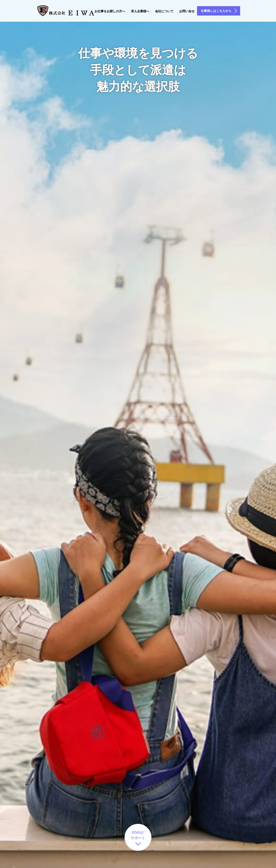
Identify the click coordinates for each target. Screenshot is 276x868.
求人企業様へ (140, 11)
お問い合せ (187, 11)
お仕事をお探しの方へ (110, 11)
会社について (164, 11)
